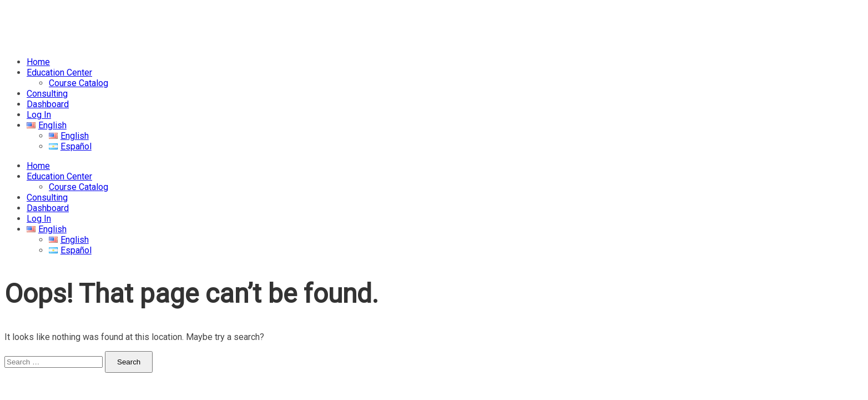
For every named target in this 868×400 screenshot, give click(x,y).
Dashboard (48, 104)
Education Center (59, 72)
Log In (39, 115)
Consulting (47, 94)
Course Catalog (79, 83)
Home (38, 62)
